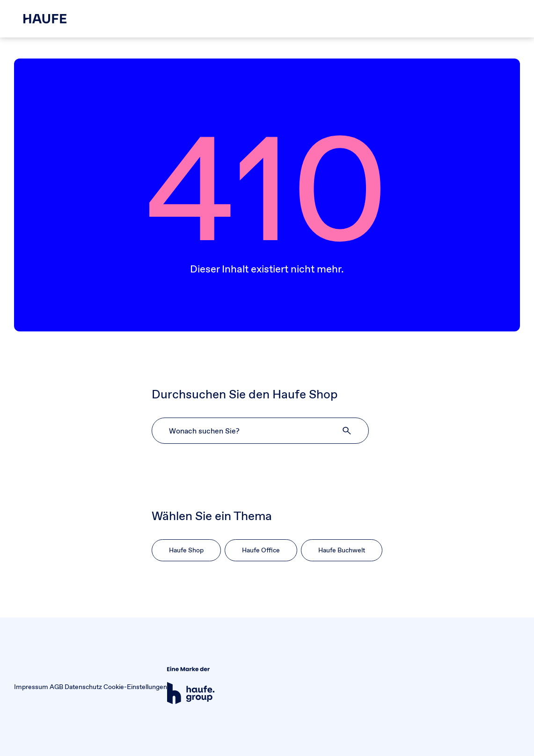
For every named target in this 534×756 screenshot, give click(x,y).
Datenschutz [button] (83, 687)
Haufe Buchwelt (342, 550)
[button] (347, 431)
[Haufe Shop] (45, 19)
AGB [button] (56, 687)
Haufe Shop (186, 550)
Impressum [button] (31, 687)
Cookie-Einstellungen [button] (135, 687)
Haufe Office (261, 550)
